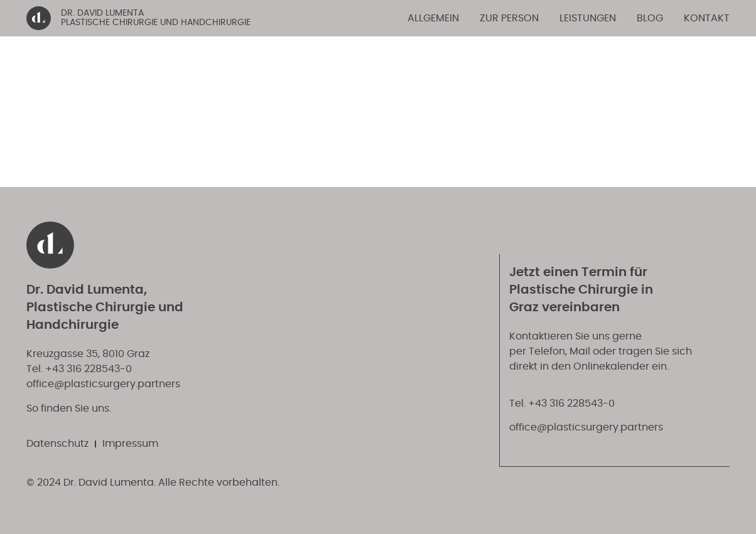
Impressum (130, 444)
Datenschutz (57, 444)
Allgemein (433, 18)
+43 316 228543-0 (89, 369)
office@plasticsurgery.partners (103, 384)
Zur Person (509, 18)
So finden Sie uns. (69, 409)
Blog (650, 18)
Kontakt (707, 18)
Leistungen (588, 18)
